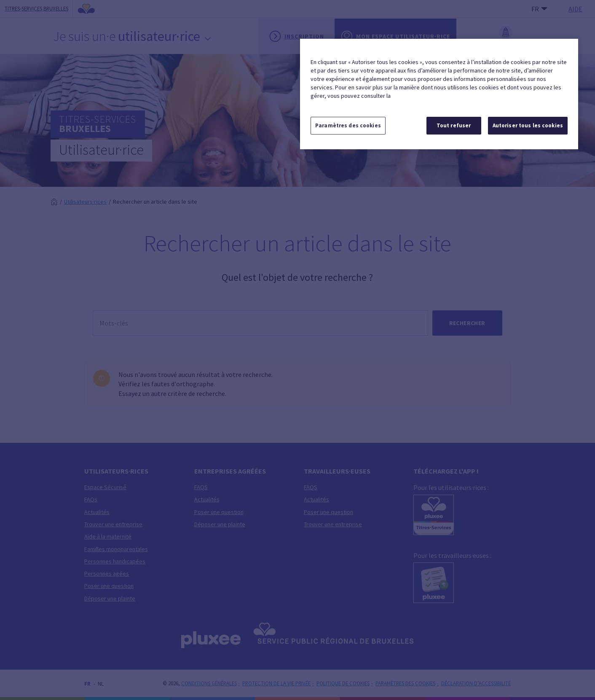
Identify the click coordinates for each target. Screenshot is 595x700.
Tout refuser (454, 125)
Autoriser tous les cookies (528, 125)
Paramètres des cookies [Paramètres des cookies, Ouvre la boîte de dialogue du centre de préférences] (348, 125)
